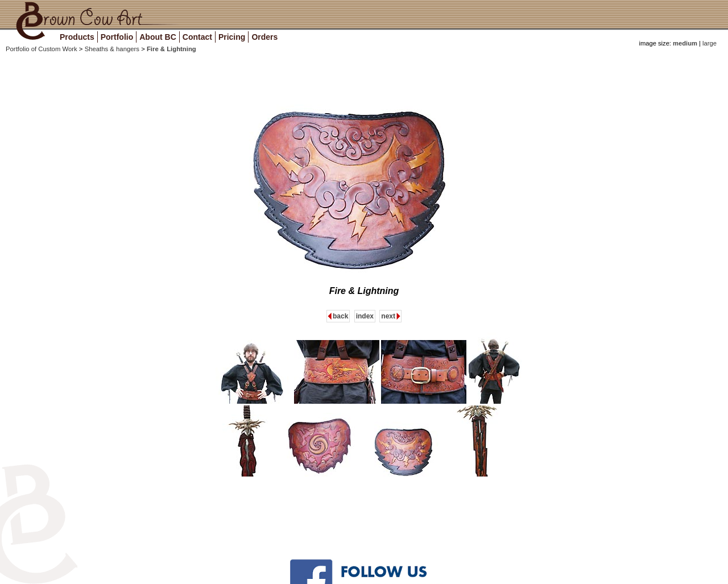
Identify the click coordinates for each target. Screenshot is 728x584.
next (388, 316)
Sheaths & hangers (113, 49)
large (709, 43)
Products (77, 37)
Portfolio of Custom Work (42, 49)
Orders (264, 37)
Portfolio (117, 37)
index (365, 316)
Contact (197, 37)
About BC (158, 37)
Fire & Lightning (171, 49)
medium (685, 43)
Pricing (232, 37)
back (340, 316)
